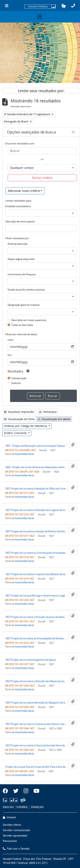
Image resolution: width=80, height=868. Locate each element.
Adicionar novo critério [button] (24, 191)
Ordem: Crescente (16, 433)
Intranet (9, 817)
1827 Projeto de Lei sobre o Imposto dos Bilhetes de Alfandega (36, 574)
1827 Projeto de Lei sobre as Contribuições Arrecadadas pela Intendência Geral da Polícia (36, 553)
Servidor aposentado (15, 836)
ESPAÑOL (22, 807)
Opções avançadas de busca (31, 132)
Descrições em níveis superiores (29, 320)
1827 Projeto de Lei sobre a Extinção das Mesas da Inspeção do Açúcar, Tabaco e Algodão (36, 681)
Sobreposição (19, 378)
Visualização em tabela (54, 419)
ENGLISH (8, 807)
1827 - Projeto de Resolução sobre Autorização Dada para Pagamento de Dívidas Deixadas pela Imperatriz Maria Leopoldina (36, 446)
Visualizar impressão (19, 412)
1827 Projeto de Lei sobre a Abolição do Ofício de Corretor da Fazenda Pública (36, 489)
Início (11, 340)
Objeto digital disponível (21, 259)
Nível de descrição (18, 244)
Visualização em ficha (19, 419)
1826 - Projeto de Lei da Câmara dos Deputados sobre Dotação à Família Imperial (36, 467)
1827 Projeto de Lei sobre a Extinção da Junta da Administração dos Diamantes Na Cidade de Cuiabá (36, 617)
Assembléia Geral (24, 454)
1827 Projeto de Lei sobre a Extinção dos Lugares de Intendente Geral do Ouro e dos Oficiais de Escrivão (36, 510)
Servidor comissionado (16, 830)
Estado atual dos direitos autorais (26, 290)
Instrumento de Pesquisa (22, 274)
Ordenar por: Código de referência (26, 426)
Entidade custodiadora (18, 206)
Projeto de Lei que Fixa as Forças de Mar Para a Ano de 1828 (36, 767)
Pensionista (10, 841)
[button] (64, 6)
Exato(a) (16, 383)
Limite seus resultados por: (41, 91)
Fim (10, 355)
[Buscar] (42, 151)
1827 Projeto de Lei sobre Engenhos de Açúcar (31, 660)
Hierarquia (48, 412)
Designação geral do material (24, 305)
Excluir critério (42, 178)
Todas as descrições (22, 325)
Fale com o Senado (16, 849)
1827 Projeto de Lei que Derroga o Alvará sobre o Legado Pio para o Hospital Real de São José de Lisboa (36, 596)
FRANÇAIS (37, 807)
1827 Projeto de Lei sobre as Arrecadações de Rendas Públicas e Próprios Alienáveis (36, 638)
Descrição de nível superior (20, 221)
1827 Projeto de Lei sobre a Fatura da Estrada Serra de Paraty (36, 745)
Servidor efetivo (12, 825)
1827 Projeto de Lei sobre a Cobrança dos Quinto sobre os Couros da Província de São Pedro (36, 724)
